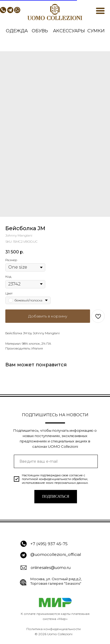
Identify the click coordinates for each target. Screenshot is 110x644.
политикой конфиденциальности (46, 479)
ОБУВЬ (40, 31)
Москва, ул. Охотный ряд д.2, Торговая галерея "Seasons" (56, 581)
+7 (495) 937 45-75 (49, 544)
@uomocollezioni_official (56, 554)
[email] (56, 461)
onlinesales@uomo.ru (51, 568)
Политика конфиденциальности (54, 629)
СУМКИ (96, 31)
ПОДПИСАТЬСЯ (56, 496)
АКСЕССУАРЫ (69, 31)
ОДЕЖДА (17, 31)
